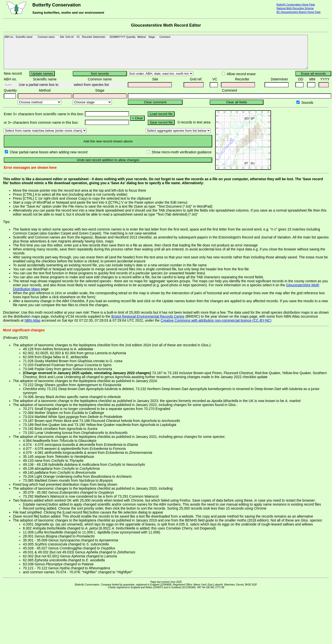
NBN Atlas (32, 320)
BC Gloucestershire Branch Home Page (299, 12)
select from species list (91, 85)
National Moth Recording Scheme (295, 8)
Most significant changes (24, 330)
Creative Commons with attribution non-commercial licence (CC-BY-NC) (216, 320)
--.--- (8, 85)
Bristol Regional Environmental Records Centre (148, 316)
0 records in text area (194, 122)
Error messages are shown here (30, 168)
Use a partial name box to (38, 85)
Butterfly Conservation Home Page (296, 5)
